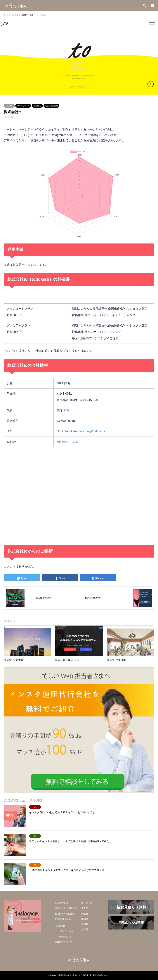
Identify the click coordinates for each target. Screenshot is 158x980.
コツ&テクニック (65, 931)
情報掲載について (63, 942)
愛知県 (85, 919)
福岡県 (85, 924)
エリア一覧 (87, 903)
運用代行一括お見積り (66, 914)
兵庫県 (85, 929)
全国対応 (37, 106)
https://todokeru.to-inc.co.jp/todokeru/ (81, 431)
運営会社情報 (61, 903)
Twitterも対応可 (23, 106)
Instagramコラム (63, 919)
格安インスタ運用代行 (66, 908)
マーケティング (64, 937)
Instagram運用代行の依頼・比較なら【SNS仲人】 (71, 975)
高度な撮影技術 (51, 106)
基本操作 (61, 926)
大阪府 (85, 914)
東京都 (9, 106)
